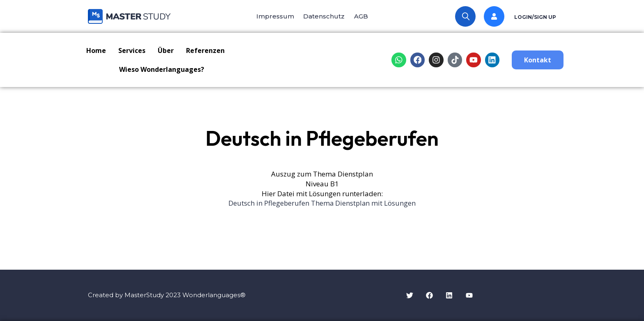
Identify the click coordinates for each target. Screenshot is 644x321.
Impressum (272, 16)
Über (166, 50)
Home (96, 50)
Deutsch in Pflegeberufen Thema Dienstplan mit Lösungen (322, 203)
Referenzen (205, 50)
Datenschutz (324, 16)
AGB (363, 16)
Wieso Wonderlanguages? (162, 69)
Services (132, 50)
